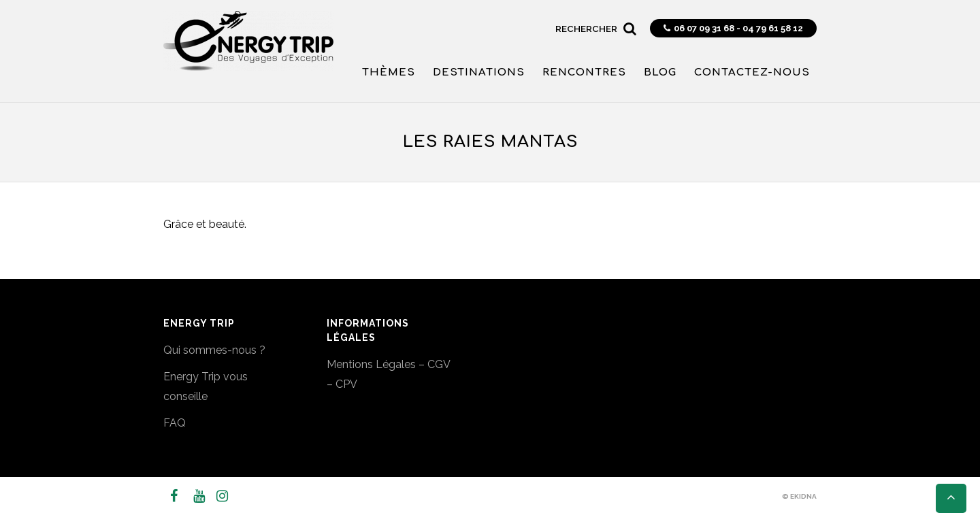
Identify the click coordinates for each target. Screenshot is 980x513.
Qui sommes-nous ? (214, 350)
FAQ (175, 423)
